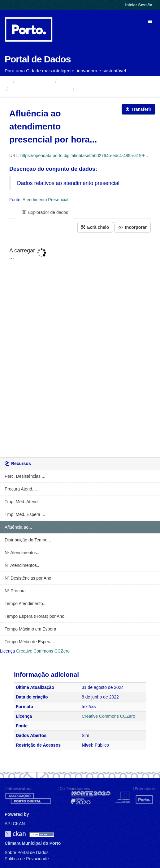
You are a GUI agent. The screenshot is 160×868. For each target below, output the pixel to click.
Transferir (138, 109)
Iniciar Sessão (139, 5)
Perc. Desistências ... (25, 476)
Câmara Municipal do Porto (93, 81)
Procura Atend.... (21, 489)
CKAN (15, 834)
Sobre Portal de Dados (27, 852)
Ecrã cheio (95, 227)
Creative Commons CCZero (43, 651)
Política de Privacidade (27, 859)
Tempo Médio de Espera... (30, 642)
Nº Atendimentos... (23, 553)
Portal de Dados (38, 59)
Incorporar (132, 227)
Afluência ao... (18, 527)
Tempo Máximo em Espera (30, 629)
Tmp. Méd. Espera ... (25, 514)
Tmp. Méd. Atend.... (24, 502)
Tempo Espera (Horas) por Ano (35, 616)
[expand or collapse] (150, 21)
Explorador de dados (45, 212)
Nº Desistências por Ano (28, 578)
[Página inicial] (7, 81)
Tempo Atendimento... (26, 604)
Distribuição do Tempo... (28, 540)
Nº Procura (15, 591)
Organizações (35, 81)
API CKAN (15, 824)
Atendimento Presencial (40, 89)
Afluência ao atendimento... (114, 89)
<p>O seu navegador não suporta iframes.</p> (80, 346)
